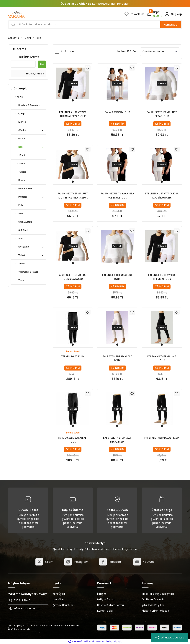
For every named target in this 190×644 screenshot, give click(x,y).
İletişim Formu (106, 599)
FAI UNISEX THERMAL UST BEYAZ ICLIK (162, 114)
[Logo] (16, 14)
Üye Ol (65, 4)
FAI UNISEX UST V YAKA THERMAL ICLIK (162, 277)
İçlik (39, 38)
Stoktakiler (68, 52)
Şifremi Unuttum (63, 605)
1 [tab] (73, 100)
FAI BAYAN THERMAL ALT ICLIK (117, 358)
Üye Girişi (58, 599)
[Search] (95, 25)
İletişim (102, 594)
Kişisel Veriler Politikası (156, 611)
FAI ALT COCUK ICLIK (117, 112)
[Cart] (155, 14)
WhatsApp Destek (170, 638)
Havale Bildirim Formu (110, 605)
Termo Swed (73, 351)
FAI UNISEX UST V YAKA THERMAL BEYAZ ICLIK (73, 114)
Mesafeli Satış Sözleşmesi (158, 594)
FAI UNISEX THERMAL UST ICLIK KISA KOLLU (73, 277)
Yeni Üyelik (59, 594)
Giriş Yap (85, 4)
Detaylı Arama (35, 74)
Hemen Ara (171, 25)
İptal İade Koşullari (153, 605)
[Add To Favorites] (87, 68)
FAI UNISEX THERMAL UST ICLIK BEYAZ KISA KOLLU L (73, 196)
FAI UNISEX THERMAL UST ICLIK (117, 277)
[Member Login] (173, 14)
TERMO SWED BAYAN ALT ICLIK (73, 440)
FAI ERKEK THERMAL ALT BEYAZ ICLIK (117, 440)
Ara (42, 64)
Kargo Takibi (105, 611)
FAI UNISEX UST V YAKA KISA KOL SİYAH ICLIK (162, 196)
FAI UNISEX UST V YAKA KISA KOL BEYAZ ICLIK (117, 196)
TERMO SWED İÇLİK (73, 357)
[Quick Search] (23, 64)
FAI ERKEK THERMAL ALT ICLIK (162, 438)
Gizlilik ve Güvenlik (153, 599)
